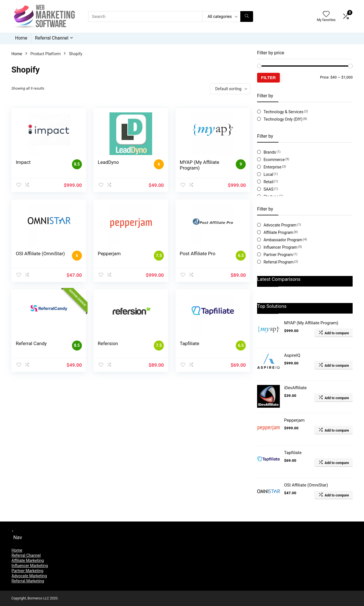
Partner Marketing (28, 571)
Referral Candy (31, 343)
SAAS (269, 189)
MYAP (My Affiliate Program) (199, 165)
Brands (270, 152)
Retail (269, 182)
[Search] (247, 17)
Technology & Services (284, 112)
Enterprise (273, 167)
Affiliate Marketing (28, 560)
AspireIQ (292, 355)
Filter (268, 78)
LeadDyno (108, 162)
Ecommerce (274, 160)
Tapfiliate (190, 343)
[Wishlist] (326, 15)
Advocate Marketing (29, 576)
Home (21, 38)
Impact (23, 162)
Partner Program (278, 255)
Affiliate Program (279, 232)
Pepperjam (109, 253)
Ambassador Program (283, 240)
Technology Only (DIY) (283, 119)
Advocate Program (280, 225)
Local (268, 174)
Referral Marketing (28, 581)
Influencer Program (281, 247)
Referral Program (279, 262)
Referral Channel (52, 38)
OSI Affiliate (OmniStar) (40, 253)
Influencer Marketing (30, 566)
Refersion (108, 343)
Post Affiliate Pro (197, 253)
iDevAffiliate (295, 388)
